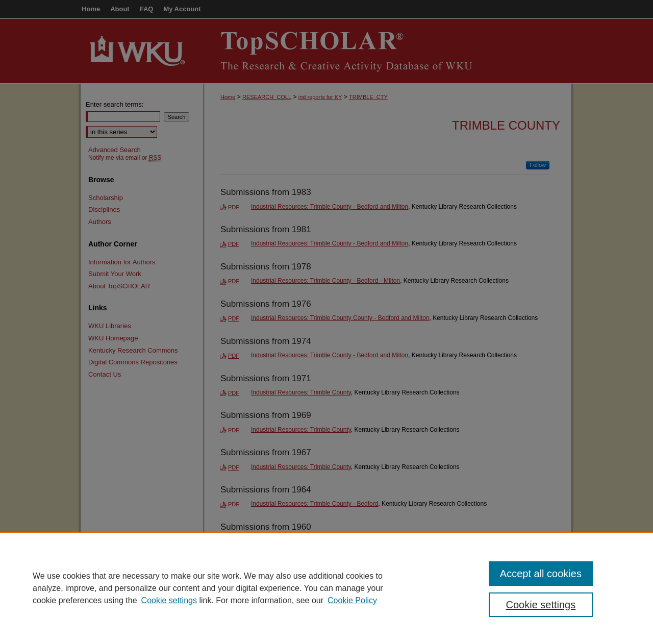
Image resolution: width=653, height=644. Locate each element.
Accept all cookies (541, 574)
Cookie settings (169, 600)
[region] (326, 588)
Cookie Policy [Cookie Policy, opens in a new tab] (352, 600)
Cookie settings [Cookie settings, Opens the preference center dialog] (541, 605)
